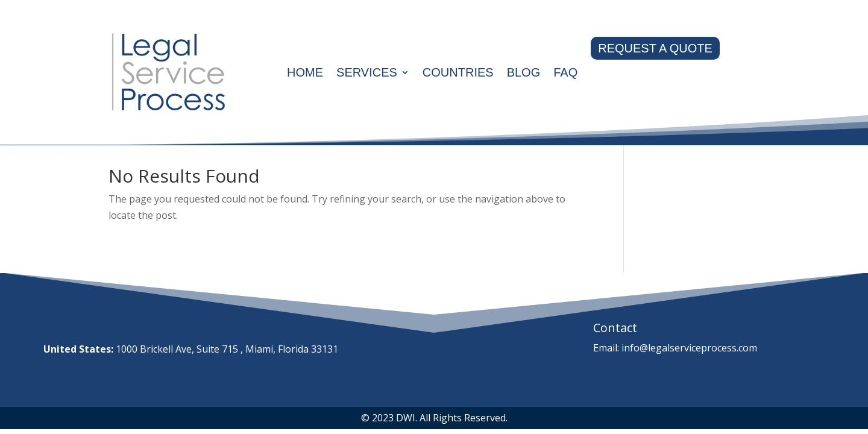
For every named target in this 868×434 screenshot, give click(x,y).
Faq (565, 72)
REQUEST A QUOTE (655, 48)
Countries (458, 72)
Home (305, 72)
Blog (524, 72)
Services (367, 72)
